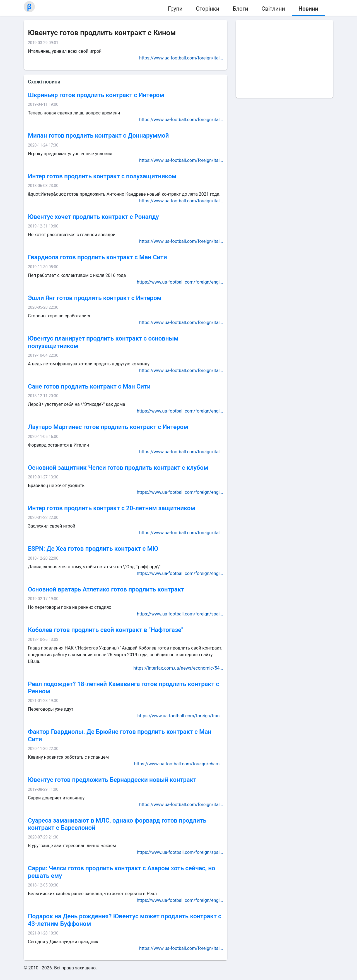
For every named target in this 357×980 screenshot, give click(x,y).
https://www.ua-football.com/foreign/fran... (180, 716)
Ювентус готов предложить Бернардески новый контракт (112, 780)
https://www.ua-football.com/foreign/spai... (180, 614)
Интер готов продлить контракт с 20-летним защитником (112, 508)
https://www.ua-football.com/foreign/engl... (180, 282)
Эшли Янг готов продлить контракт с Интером (95, 298)
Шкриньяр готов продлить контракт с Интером (96, 95)
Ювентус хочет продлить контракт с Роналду (93, 217)
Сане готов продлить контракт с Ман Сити (89, 386)
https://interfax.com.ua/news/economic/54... (178, 668)
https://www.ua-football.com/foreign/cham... (179, 764)
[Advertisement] (284, 59)
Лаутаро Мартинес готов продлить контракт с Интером (108, 427)
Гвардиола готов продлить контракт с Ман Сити (97, 257)
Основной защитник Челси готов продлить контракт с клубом (118, 468)
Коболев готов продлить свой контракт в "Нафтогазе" (106, 630)
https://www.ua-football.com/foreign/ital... (181, 58)
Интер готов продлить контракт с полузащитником (102, 176)
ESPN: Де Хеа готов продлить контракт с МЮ (93, 549)
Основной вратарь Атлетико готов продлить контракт (106, 589)
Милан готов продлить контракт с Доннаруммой (98, 136)
